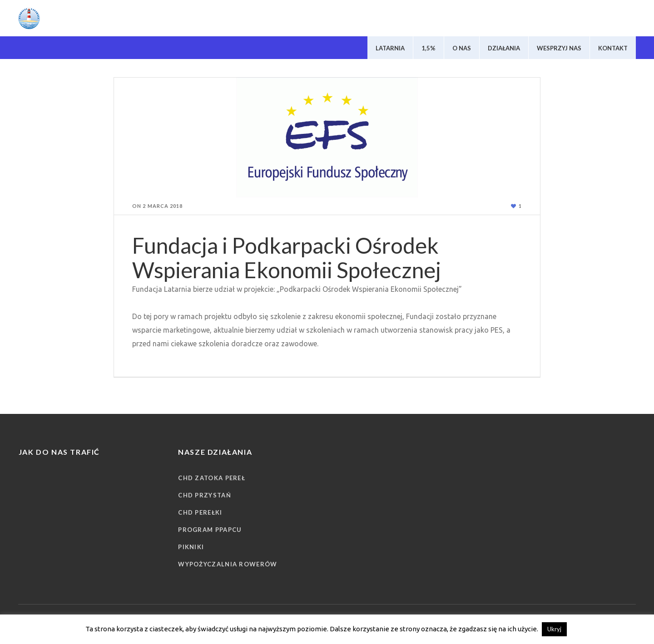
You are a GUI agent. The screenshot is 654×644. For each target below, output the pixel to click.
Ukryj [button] (554, 629)
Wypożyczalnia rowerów (228, 564)
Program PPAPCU (210, 530)
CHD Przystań (205, 495)
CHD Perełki (200, 512)
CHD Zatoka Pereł (212, 478)
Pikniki (191, 547)
